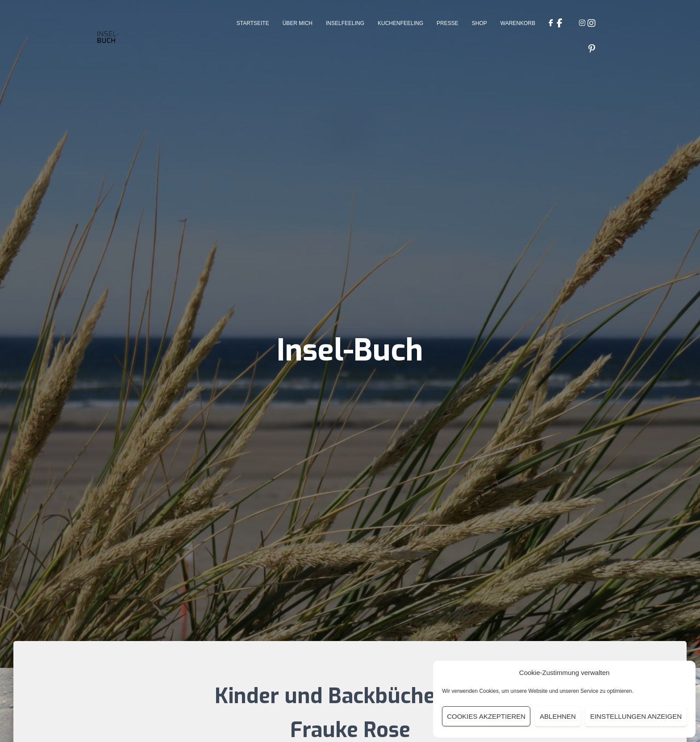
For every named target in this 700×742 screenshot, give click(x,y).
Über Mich (298, 23)
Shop (479, 23)
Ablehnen (558, 716)
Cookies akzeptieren (486, 716)
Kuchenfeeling (400, 23)
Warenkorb (518, 23)
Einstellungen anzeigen (636, 716)
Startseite (253, 23)
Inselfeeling (345, 23)
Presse (448, 23)
